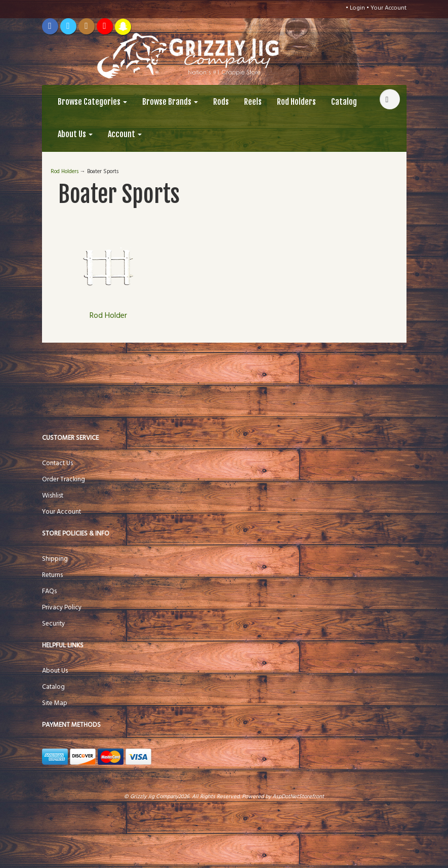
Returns (52, 575)
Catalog (344, 102)
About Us (75, 134)
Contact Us (57, 463)
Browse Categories (92, 102)
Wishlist (53, 496)
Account (125, 134)
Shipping (55, 559)
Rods (221, 102)
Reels (253, 102)
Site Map (55, 703)
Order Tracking (64, 480)
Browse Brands (170, 102)
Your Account (389, 8)
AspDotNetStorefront (298, 797)
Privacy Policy (62, 608)
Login (357, 8)
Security (53, 624)
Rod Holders (296, 102)
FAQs (49, 591)
